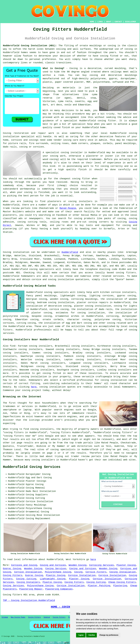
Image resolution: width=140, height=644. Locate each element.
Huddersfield (70, 252)
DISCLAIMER (131, 22)
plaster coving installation (93, 306)
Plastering (120, 586)
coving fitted (109, 56)
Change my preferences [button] (109, 635)
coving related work (120, 323)
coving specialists (42, 269)
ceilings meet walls (124, 72)
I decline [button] (91, 635)
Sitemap (5, 617)
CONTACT (118, 22)
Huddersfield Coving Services (32, 467)
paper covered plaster (69, 82)
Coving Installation (123, 572)
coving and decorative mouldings (113, 75)
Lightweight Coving (53, 579)
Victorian (49, 101)
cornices (38, 147)
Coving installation (16, 252)
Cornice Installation (28, 572)
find (12, 346)
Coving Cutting (26, 579)
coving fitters (126, 273)
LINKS (100, 22)
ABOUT (109, 22)
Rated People (68, 208)
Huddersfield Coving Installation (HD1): (30, 46)
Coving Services (56, 569)
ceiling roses (60, 143)
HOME (92, 22)
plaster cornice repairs (93, 302)
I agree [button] (81, 635)
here (34, 387)
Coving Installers (28, 582)
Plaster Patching (99, 586)
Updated (47, 617)
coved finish (62, 127)
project (36, 390)
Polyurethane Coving (58, 572)
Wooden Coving (78, 565)
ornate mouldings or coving (98, 46)
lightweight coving (73, 296)
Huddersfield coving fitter (98, 121)
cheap (62, 185)
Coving (78, 572)
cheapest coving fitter (75, 179)
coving (129, 49)
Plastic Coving (56, 575)
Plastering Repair (31, 589)
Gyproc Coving (12, 569)
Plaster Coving (126, 565)
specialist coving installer (64, 153)
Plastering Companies (59, 589)
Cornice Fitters (96, 572)
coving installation (53, 387)
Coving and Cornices (53, 565)
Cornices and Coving (24, 565)
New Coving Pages (18, 617)
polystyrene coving (108, 320)
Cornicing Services (102, 565)
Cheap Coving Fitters (122, 582)
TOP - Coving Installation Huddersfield (29, 600)
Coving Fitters (13, 575)
